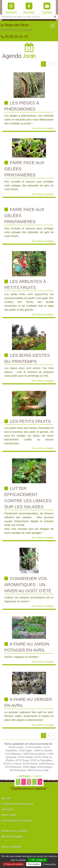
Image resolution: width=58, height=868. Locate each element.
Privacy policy (49, 864)
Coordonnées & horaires (17, 821)
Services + (8, 809)
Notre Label (9, 815)
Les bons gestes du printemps (27, 358)
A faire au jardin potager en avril (27, 647)
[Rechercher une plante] (26, 17)
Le (16, 28)
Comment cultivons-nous (17, 804)
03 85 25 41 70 (14, 37)
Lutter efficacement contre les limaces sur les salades (28, 498)
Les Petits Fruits (28, 421)
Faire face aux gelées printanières (24, 169)
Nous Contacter (11, 847)
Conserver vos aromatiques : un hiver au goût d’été (28, 585)
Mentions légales (12, 836)
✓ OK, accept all (37, 860)
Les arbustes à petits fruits (25, 284)
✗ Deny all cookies (13, 864)
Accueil (6, 798)
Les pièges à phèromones (22, 106)
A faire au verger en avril (28, 702)
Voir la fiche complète (43, 128)
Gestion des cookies (14, 831)
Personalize (34, 864)
